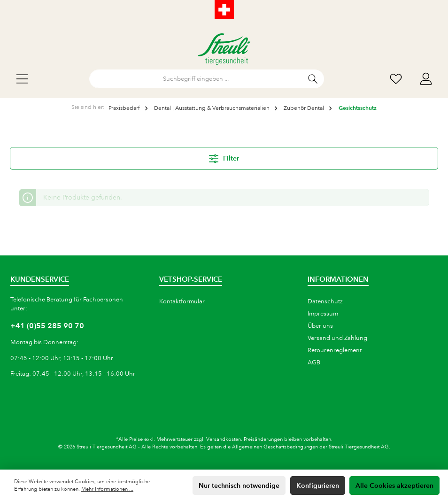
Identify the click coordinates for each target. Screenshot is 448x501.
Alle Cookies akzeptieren (394, 486)
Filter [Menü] (224, 157)
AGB (314, 362)
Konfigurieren (318, 486)
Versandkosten (224, 439)
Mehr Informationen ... (107, 489)
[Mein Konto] (426, 79)
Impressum (323, 314)
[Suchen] (313, 79)
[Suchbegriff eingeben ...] (196, 79)
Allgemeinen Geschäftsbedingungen (275, 447)
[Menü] (22, 79)
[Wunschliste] (396, 79)
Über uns (320, 326)
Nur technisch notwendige (239, 486)
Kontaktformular (182, 301)
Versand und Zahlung (337, 338)
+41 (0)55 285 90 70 (47, 326)
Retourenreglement (335, 350)
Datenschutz (325, 301)
